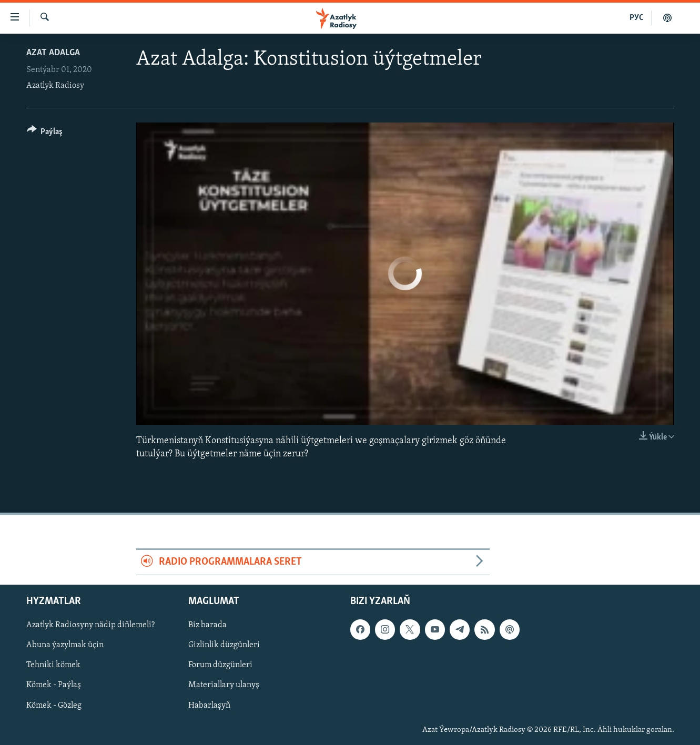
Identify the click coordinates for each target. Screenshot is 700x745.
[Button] (45, 133)
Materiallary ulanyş (224, 685)
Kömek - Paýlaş (54, 685)
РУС (637, 18)
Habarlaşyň (209, 705)
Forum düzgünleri (220, 665)
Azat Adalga (53, 53)
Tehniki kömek (53, 665)
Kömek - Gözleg (54, 705)
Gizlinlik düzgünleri (224, 645)
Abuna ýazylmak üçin (65, 645)
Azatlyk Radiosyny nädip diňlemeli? (90, 625)
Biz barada (207, 625)
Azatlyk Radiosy (55, 86)
